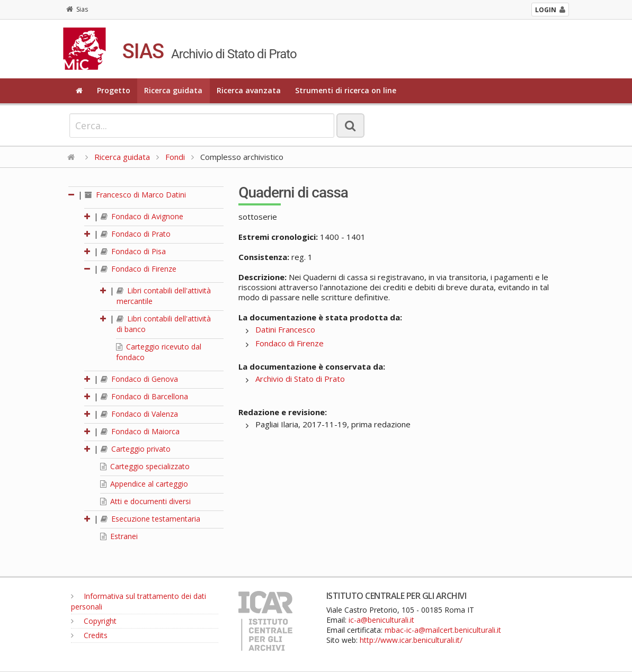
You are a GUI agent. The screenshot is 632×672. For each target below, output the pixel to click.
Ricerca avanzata (249, 90)
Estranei (119, 536)
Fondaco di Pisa (133, 251)
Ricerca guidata (173, 90)
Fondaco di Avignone (142, 216)
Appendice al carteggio (144, 484)
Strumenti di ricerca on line (346, 90)
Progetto (114, 90)
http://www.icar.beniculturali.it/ (411, 640)
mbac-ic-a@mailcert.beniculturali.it (443, 630)
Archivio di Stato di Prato (300, 379)
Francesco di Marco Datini (135, 195)
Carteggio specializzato (145, 466)
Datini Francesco (285, 329)
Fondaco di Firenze (139, 269)
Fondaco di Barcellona (144, 396)
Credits (89, 635)
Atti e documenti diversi (145, 501)
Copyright (94, 621)
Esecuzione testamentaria (150, 519)
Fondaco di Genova (139, 379)
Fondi (175, 157)
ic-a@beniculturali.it (381, 620)
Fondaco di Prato (136, 234)
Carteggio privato (136, 449)
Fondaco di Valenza (139, 414)
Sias (77, 9)
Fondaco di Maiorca (140, 431)
